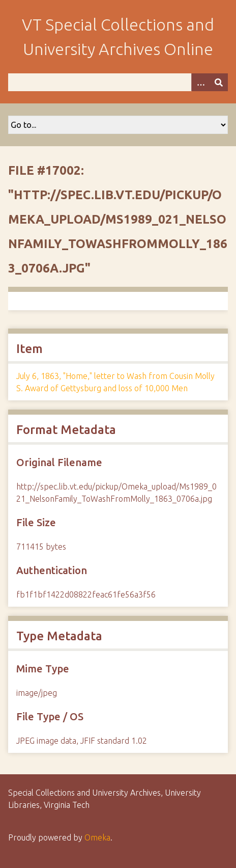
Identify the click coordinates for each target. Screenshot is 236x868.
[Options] (200, 82)
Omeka (97, 837)
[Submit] (219, 82)
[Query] (118, 82)
